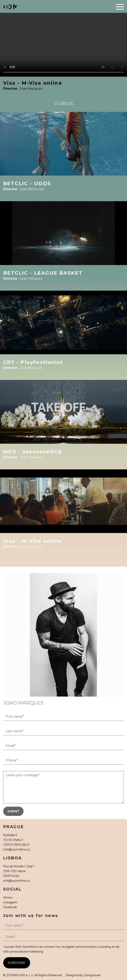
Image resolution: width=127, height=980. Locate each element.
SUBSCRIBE (17, 963)
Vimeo (8, 898)
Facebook (10, 907)
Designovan (93, 975)
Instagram (10, 902)
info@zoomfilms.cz (17, 849)
